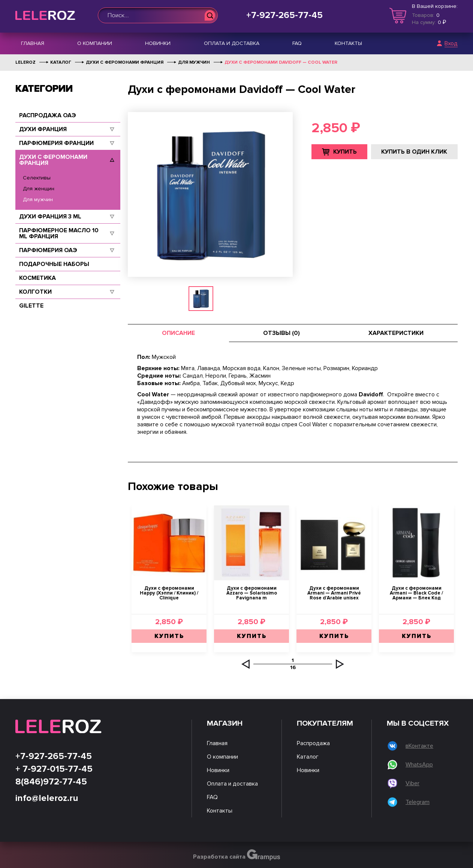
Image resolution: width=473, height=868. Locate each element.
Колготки (35, 292)
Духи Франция (43, 129)
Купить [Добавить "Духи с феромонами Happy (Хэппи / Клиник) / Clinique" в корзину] (169, 636)
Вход (451, 44)
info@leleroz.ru (47, 798)
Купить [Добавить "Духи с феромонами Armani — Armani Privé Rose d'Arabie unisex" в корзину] (334, 636)
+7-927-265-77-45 (284, 15)
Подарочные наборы (54, 264)
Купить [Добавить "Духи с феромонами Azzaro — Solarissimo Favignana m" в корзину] (252, 636)
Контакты (348, 43)
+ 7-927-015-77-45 (54, 769)
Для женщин (39, 189)
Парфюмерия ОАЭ (48, 250)
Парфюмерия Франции (56, 143)
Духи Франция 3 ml (50, 217)
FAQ (297, 43)
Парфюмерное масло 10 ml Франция (59, 233)
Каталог (308, 757)
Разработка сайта (237, 855)
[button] (245, 664)
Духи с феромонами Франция (53, 160)
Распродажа (313, 743)
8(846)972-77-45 (51, 782)
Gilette (31, 306)
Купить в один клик (414, 152)
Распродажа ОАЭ (48, 115)
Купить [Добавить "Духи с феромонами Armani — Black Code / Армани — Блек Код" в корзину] (417, 636)
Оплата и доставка (232, 43)
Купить (345, 152)
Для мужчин (38, 199)
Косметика (37, 278)
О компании (95, 43)
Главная (33, 43)
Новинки (158, 43)
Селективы (37, 178)
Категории (44, 89)
